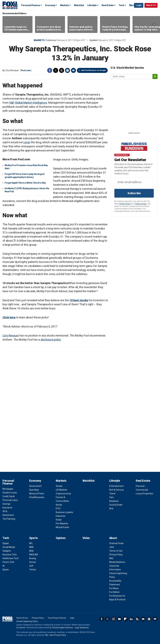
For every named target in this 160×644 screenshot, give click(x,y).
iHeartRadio (155, 619)
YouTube (119, 619)
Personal (140, 486)
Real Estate (108, 5)
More (132, 5)
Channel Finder (117, 543)
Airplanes (114, 501)
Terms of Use (141, 204)
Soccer (33, 562)
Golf (31, 566)
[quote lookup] (132, 76)
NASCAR (34, 555)
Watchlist (79, 5)
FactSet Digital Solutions (63, 628)
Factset (22, 628)
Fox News (114, 588)
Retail (59, 520)
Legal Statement (82, 628)
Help (72, 618)
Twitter (56, 70)
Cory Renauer (11, 336)
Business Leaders (64, 512)
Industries (61, 516)
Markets (65, 5)
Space (6, 570)
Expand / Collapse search (131, 5)
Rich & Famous (116, 490)
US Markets (61, 490)
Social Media (9, 547)
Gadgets (7, 551)
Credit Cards (9, 496)
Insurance (7, 508)
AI (4, 566)
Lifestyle (92, 5)
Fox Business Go (117, 596)
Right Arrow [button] (154, 25)
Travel (112, 494)
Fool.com (26, 70)
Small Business (37, 497)
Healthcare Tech (11, 558)
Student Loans (10, 493)
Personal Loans (10, 500)
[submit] (155, 77)
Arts (111, 509)
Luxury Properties (144, 494)
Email (73, 70)
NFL (31, 543)
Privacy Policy (125, 204)
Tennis (32, 570)
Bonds (59, 505)
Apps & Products (117, 600)
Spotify (149, 619)
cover (27, 142)
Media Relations (117, 562)
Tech (121, 5)
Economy (50, 5)
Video (86, 538)
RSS (137, 619)
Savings (6, 504)
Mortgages (8, 489)
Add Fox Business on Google (94, 70)
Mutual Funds (62, 527)
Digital (6, 543)
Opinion (61, 538)
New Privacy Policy (58, 635)
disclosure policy (51, 340)
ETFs (58, 509)
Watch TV (151, 5)
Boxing (33, 558)
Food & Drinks (116, 505)
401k (5, 511)
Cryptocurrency (63, 494)
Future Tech (8, 562)
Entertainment (116, 486)
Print (67, 70)
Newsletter (143, 619)
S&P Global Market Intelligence (28, 103)
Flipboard (125, 619)
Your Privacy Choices (57, 618)
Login (139, 5)
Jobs (112, 547)
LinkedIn (131, 619)
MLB (31, 551)
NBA (31, 547)
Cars (111, 497)
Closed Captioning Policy (27, 621)
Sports (34, 538)
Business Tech (10, 555)
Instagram (113, 619)
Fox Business (10, 5)
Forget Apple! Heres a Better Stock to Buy (25, 183)
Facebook (50, 70)
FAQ (111, 558)
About (113, 538)
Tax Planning (9, 519)
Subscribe (134, 193)
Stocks (59, 486)
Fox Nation (114, 592)
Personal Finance (31, 5)
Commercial (142, 490)
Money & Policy (37, 494)
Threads (62, 70)
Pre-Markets (62, 524)
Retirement (8, 515)
